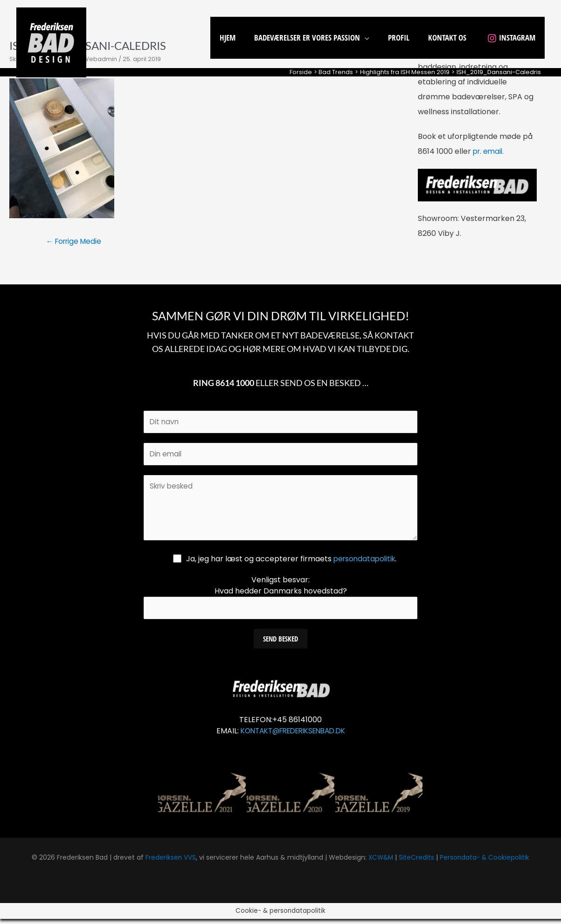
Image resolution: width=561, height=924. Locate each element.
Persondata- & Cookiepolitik (486, 862)
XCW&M (380, 862)
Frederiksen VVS (169, 862)
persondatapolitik (364, 563)
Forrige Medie (76, 242)
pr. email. (489, 151)
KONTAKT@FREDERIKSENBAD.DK (293, 736)
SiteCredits (417, 862)
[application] (374, 38)
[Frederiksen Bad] (51, 42)
